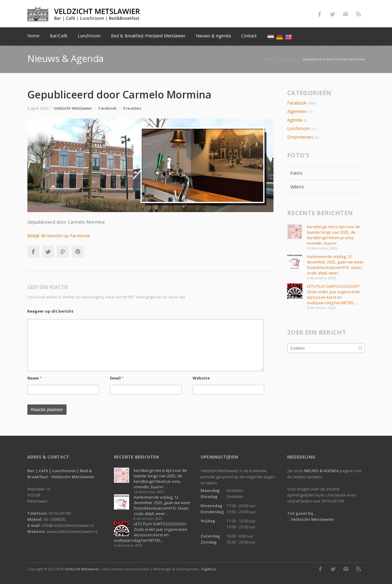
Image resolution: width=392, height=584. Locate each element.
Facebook (319, 14)
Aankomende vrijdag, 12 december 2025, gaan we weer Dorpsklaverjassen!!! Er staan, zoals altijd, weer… (335, 265)
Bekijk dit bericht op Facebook (59, 235)
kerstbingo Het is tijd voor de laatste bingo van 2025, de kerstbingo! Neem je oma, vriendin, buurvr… (334, 235)
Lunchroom (299, 128)
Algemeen (297, 111)
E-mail (346, 14)
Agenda (295, 120)
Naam (35, 378)
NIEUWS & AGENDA (322, 471)
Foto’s (296, 173)
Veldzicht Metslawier (82, 569)
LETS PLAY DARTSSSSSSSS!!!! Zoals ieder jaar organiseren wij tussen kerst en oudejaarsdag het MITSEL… (334, 294)
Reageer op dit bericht (50, 311)
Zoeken (360, 348)
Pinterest (78, 252)
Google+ (63, 252)
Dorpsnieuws (300, 137)
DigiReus (208, 569)
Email (117, 378)
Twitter (332, 14)
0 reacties (132, 108)
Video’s (297, 187)
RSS (359, 14)
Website (201, 378)
